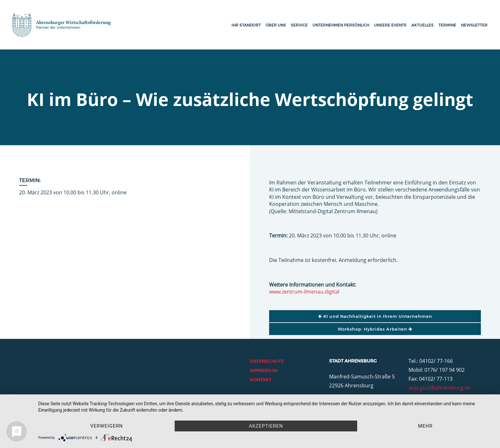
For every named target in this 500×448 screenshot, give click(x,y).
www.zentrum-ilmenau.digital (304, 292)
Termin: (30, 180)
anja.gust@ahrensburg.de (440, 388)
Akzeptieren (266, 426)
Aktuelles (423, 25)
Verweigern (107, 426)
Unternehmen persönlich (341, 25)
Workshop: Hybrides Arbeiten (375, 329)
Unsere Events (390, 25)
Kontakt (261, 380)
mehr (425, 426)
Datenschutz (267, 361)
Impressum (264, 370)
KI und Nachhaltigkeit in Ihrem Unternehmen (375, 316)
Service (299, 25)
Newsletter (474, 25)
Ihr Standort (246, 25)
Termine (447, 25)
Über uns (276, 25)
